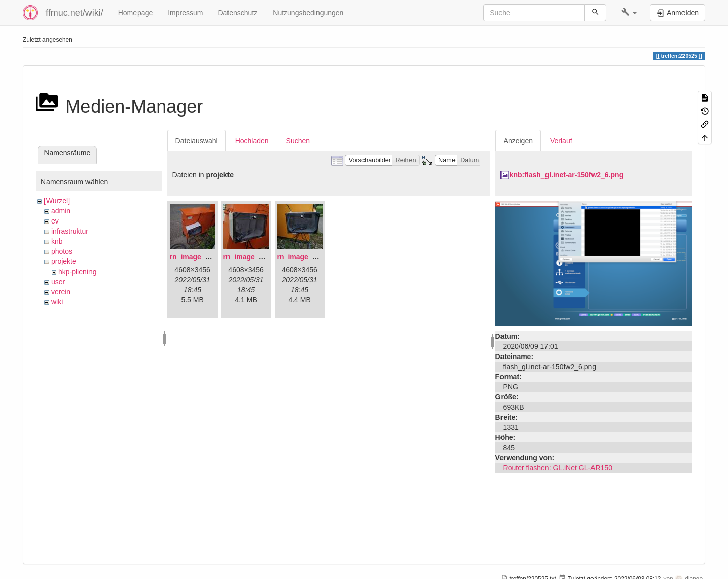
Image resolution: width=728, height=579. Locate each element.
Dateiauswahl (197, 141)
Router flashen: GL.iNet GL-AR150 (558, 468)
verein (61, 292)
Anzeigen (518, 141)
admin (61, 211)
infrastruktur (70, 231)
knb (57, 241)
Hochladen (252, 141)
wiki (57, 302)
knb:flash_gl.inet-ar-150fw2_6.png (567, 175)
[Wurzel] (57, 201)
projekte (64, 261)
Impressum (185, 13)
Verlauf (561, 141)
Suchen (298, 141)
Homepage (136, 13)
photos (62, 251)
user (58, 282)
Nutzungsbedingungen (308, 13)
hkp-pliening (77, 272)
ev (55, 221)
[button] (629, 13)
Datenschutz (238, 13)
